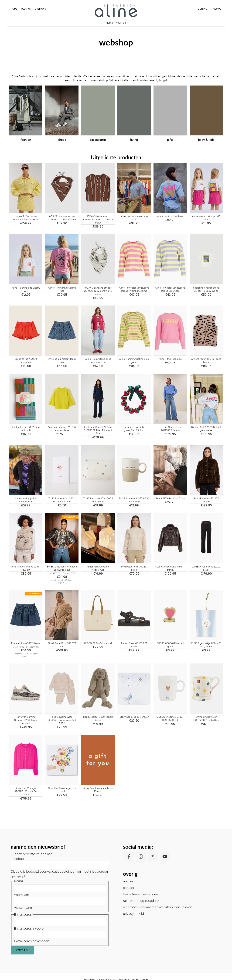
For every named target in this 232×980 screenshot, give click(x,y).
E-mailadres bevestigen (32, 941)
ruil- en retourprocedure (141, 901)
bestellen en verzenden (140, 894)
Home (109, 23)
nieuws (128, 881)
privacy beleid (133, 914)
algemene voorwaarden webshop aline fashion (158, 907)
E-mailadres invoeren (30, 928)
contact (129, 888)
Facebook (18, 859)
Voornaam (21, 895)
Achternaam (23, 908)
